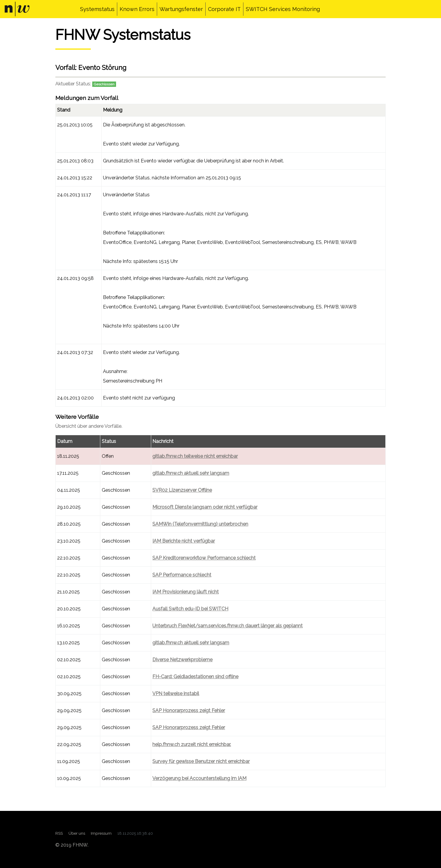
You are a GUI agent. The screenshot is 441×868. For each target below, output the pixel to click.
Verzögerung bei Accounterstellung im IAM (199, 778)
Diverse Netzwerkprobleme (182, 660)
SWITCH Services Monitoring (283, 9)
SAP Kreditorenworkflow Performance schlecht (204, 558)
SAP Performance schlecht (182, 575)
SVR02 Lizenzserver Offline (182, 490)
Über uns (77, 833)
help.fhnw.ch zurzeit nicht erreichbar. (192, 744)
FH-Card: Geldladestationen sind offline (195, 677)
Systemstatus (97, 9)
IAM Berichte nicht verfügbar (184, 541)
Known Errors (137, 9)
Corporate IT (224, 9)
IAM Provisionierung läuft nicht (186, 592)
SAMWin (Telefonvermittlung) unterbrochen (200, 524)
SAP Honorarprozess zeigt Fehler (189, 710)
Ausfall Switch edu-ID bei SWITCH (190, 609)
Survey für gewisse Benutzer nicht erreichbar (201, 761)
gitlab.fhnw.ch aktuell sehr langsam (191, 473)
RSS (59, 833)
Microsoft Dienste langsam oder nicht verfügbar (205, 507)
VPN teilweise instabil (176, 694)
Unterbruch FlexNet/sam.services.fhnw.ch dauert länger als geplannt (227, 626)
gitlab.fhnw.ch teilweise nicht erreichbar (195, 456)
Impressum (101, 833)
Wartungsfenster (181, 9)
